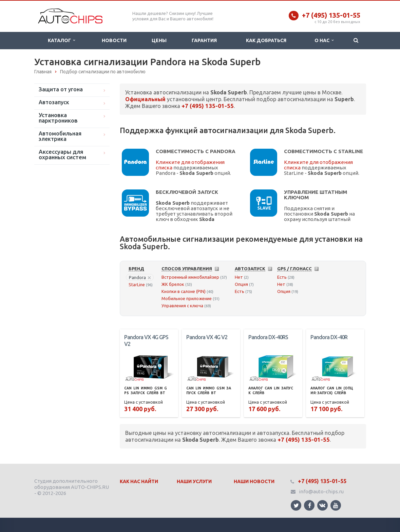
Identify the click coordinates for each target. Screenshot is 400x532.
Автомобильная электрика (60, 136)
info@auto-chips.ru (321, 491)
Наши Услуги (194, 481)
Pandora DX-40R (329, 337)
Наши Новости (254, 481)
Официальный (145, 99)
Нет (239, 277)
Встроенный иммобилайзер (190, 277)
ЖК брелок (173, 284)
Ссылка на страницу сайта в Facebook (310, 505)
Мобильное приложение (187, 298)
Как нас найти (139, 481)
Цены (159, 40)
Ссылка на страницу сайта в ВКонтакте (322, 505)
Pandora (140, 277)
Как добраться (266, 40)
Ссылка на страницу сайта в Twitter (296, 505)
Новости (114, 40)
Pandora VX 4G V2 (207, 337)
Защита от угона (61, 89)
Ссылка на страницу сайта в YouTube (336, 505)
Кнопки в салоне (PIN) (184, 291)
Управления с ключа (182, 306)
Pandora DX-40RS (268, 337)
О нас (324, 40)
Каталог (61, 40)
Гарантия (204, 40)
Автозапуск (54, 102)
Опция (241, 284)
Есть (240, 291)
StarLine (137, 285)
